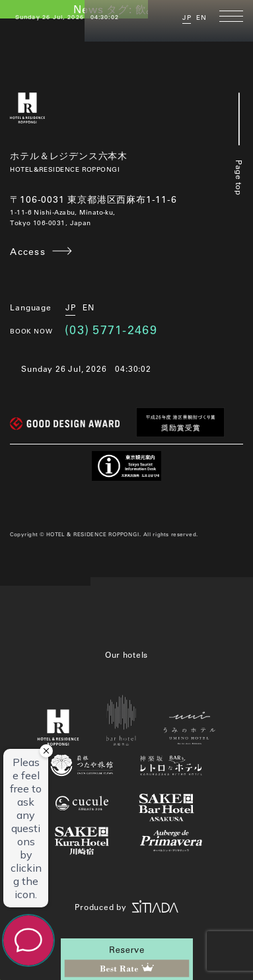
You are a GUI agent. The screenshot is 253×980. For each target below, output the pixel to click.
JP (187, 17)
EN (201, 17)
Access (28, 252)
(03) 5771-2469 (111, 330)
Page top (239, 144)
